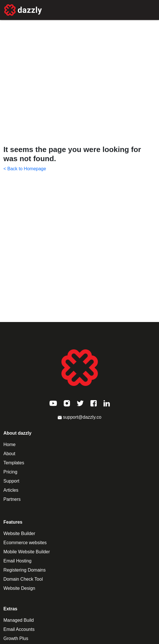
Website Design (19, 588)
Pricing (10, 472)
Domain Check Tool (23, 579)
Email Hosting (17, 561)
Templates (14, 463)
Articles (11, 490)
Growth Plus (16, 638)
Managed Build (19, 620)
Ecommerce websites (25, 543)
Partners (12, 499)
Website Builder (19, 533)
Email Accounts (19, 629)
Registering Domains (25, 570)
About (9, 454)
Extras (10, 609)
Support (11, 481)
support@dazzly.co (80, 417)
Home (10, 444)
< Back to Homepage (25, 169)
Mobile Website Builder (27, 552)
